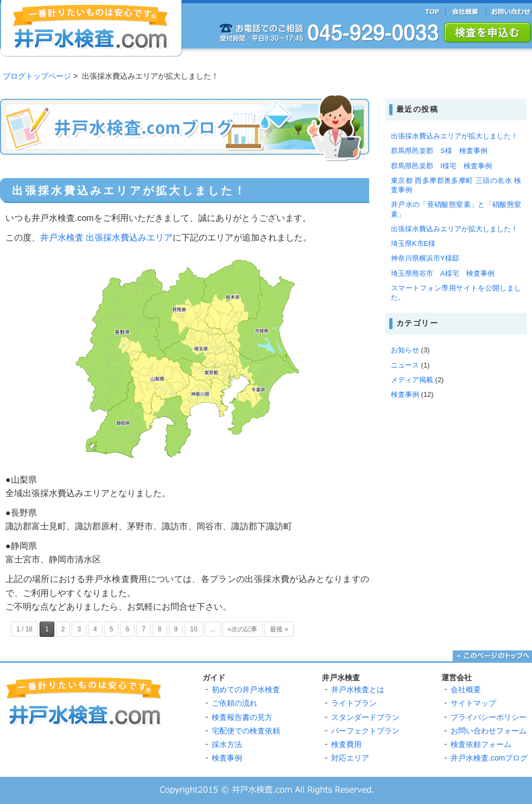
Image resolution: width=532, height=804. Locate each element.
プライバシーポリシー (489, 717)
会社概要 (466, 689)
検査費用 (346, 744)
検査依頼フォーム (481, 744)
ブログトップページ (37, 76)
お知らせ (405, 350)
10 (194, 629)
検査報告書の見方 (242, 717)
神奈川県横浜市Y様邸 (425, 258)
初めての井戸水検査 (246, 689)
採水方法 (227, 744)
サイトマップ (473, 703)
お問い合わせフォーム (489, 731)
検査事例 (405, 394)
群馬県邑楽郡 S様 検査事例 (439, 151)
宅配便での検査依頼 (246, 731)
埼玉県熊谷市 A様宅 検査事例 (443, 273)
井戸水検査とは (358, 689)
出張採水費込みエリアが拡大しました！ (129, 191)
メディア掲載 (412, 380)
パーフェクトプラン (365, 731)
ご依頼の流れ (235, 703)
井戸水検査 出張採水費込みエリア (106, 238)
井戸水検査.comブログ (489, 758)
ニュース (405, 365)
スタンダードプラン (365, 717)
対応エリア (350, 758)
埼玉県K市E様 (413, 243)
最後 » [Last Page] (279, 629)
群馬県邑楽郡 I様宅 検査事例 (441, 166)
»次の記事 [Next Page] (243, 629)
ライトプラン (354, 703)
